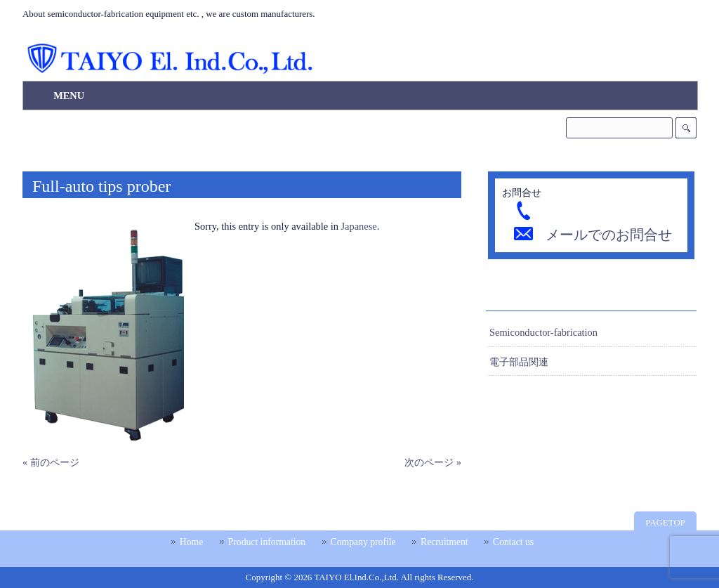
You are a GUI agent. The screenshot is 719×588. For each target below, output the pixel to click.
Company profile (363, 542)
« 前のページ (51, 462)
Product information (267, 542)
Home (191, 542)
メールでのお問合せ (609, 235)
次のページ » (433, 462)
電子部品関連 (519, 362)
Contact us (513, 542)
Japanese (359, 226)
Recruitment (444, 542)
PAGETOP (665, 522)
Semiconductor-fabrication (543, 332)
